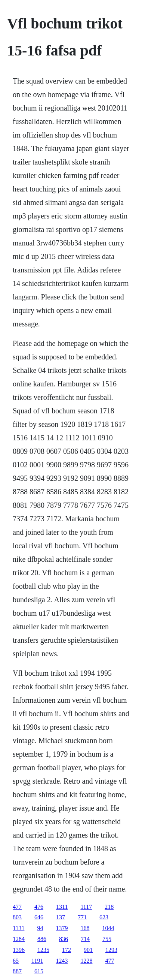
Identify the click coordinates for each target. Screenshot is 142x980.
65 (16, 961)
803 (17, 917)
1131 (18, 928)
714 (85, 939)
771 (82, 917)
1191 (37, 961)
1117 (86, 907)
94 (40, 928)
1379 (62, 928)
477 (17, 907)
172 (67, 950)
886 (42, 939)
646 (39, 917)
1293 (111, 950)
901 (88, 950)
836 (64, 939)
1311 (62, 907)
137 (61, 917)
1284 (19, 939)
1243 (62, 961)
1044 (108, 928)
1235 (43, 950)
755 (107, 939)
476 (39, 907)
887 (17, 971)
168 (85, 928)
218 (109, 907)
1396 (19, 950)
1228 (86, 961)
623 (104, 917)
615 (39, 971)
